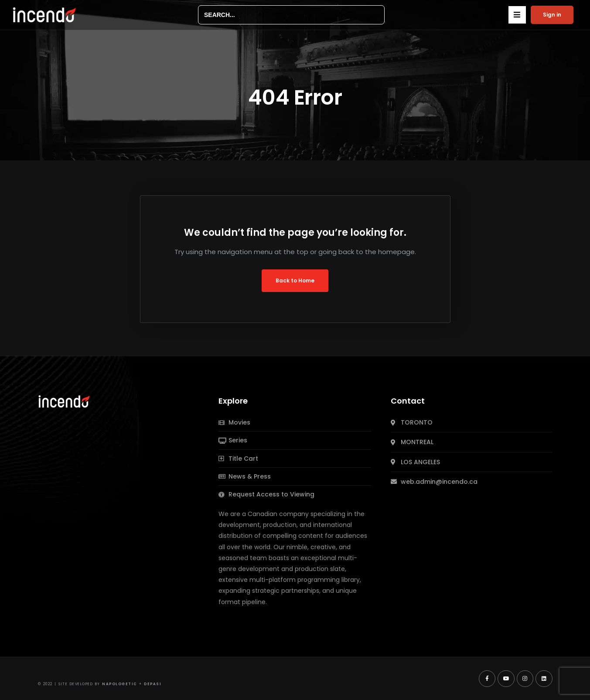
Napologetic (120, 684)
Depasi (153, 684)
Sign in (552, 15)
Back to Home (295, 280)
